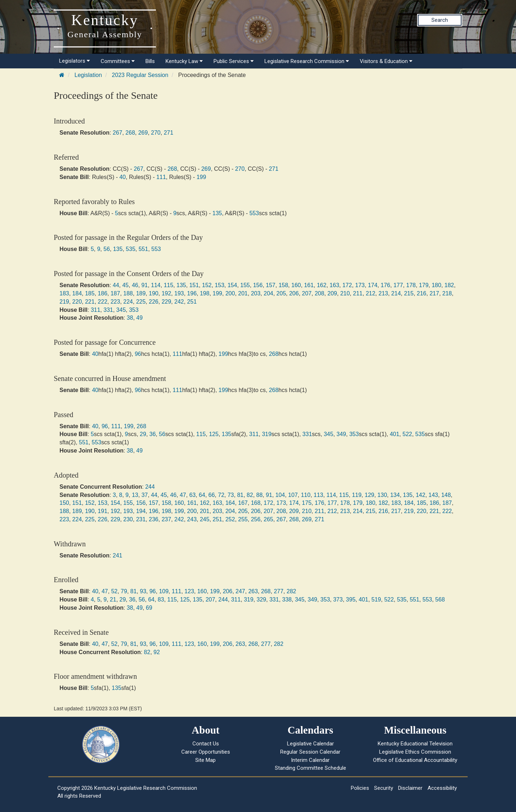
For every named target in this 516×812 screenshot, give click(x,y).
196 (192, 293)
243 (192, 519)
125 (214, 434)
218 (447, 293)
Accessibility (442, 788)
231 (141, 519)
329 (261, 600)
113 (318, 495)
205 (281, 293)
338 (287, 600)
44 (116, 285)
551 (144, 249)
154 (232, 285)
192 (166, 293)
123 (189, 591)
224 (128, 302)
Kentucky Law (184, 61)
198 (205, 293)
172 (347, 285)
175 (307, 503)
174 (373, 285)
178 (411, 285)
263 (253, 591)
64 (202, 495)
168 (256, 503)
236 (154, 519)
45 (125, 285)
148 (446, 495)
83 (161, 600)
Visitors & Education (386, 61)
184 (77, 293)
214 (396, 293)
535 (131, 249)
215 (409, 293)
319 (267, 434)
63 (192, 495)
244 (150, 487)
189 (141, 293)
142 (421, 495)
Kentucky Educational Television (415, 744)
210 (345, 293)
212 (371, 293)
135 (217, 213)
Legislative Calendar (310, 744)
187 (115, 293)
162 (322, 285)
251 (192, 302)
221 (90, 302)
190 (154, 293)
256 (256, 519)
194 (141, 511)
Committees (118, 61)
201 (243, 293)
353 (134, 310)
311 (95, 310)
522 (407, 434)
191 (103, 511)
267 (117, 133)
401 (395, 434)
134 (395, 495)
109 (164, 591)
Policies (360, 788)
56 (107, 249)
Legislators (75, 61)
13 (135, 495)
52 (114, 591)
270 (156, 133)
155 (245, 285)
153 (219, 285)
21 (113, 600)
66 (212, 495)
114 (156, 285)
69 (149, 608)
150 (64, 503)
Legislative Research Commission (307, 61)
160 (296, 285)
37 (145, 495)
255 (243, 519)
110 (306, 495)
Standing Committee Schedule (310, 768)
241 (117, 555)
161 (309, 285)
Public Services (234, 61)
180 (437, 285)
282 (292, 591)
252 (230, 519)
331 (108, 310)
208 (319, 293)
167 (243, 503)
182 (449, 285)
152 (207, 285)
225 (141, 302)
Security (384, 788)
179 (424, 285)
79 (124, 591)
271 (169, 133)
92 (157, 652)
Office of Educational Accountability (415, 760)
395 (351, 600)
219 (64, 302)
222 (103, 302)
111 (161, 177)
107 (293, 495)
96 (138, 354)
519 (376, 600)
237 (166, 519)
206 (294, 293)
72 (221, 495)
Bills (150, 61)
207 (307, 293)
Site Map (206, 760)
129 (370, 495)
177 (398, 285)
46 (135, 285)
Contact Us (206, 744)
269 (143, 133)
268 (130, 133)
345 (121, 310)
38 (130, 318)
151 (194, 285)
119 (357, 495)
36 (153, 434)
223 (115, 302)
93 (143, 591)
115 (169, 285)
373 (338, 600)
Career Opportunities (206, 752)
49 (139, 318)
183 (64, 293)
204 (269, 293)
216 (422, 293)
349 (341, 434)
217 (434, 293)
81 (240, 495)
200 (230, 293)
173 (360, 285)
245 (205, 519)
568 (440, 600)
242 (179, 302)
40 (123, 177)
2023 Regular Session (140, 75)
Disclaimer (410, 788)
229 (166, 302)
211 (358, 293)
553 (254, 213)
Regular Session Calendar (310, 752)
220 (77, 302)
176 (385, 285)
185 (90, 293)
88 (259, 495)
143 (433, 495)
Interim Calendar (310, 760)
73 (231, 495)
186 (103, 293)
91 (145, 285)
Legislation (88, 75)
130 (382, 495)
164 (230, 503)
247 (240, 591)
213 (383, 293)
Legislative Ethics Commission (415, 752)
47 (183, 495)
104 (280, 495)
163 (335, 285)
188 (128, 293)
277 (279, 591)
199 (201, 177)
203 (256, 293)
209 (332, 293)
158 (283, 285)
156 (258, 285)
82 (250, 495)
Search (440, 20)
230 (128, 519)
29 (143, 434)
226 (154, 302)
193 (179, 293)
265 (269, 519)
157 (271, 285)
